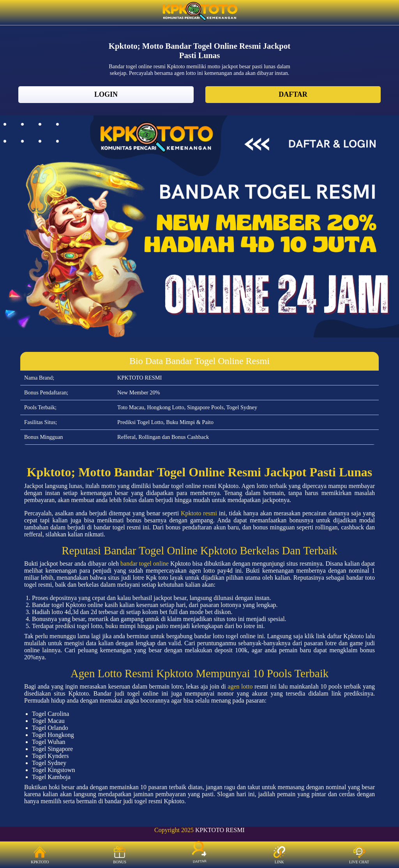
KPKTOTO (40, 855)
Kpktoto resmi (199, 513)
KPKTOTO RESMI (220, 830)
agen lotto (240, 686)
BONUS (120, 855)
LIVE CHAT (359, 855)
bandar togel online (145, 564)
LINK (279, 855)
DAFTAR (293, 94)
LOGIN (106, 94)
